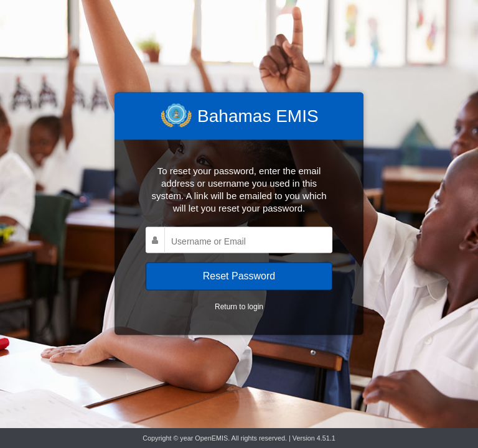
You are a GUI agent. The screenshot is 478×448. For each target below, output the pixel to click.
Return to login (239, 306)
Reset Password (239, 276)
